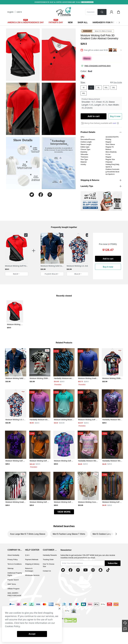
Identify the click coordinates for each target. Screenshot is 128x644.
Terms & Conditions (15, 564)
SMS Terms (12, 584)
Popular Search (13, 580)
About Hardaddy (13, 555)
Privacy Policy (13, 560)
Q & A (27, 555)
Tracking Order (48, 560)
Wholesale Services (32, 575)
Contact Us (47, 571)
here (22, 623)
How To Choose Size (49, 565)
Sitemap (10, 568)
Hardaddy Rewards (50, 555)
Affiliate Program (13, 589)
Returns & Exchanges (29, 570)
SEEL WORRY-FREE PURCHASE (14, 594)
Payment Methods (32, 560)
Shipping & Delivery (32, 564)
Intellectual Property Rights (15, 574)
